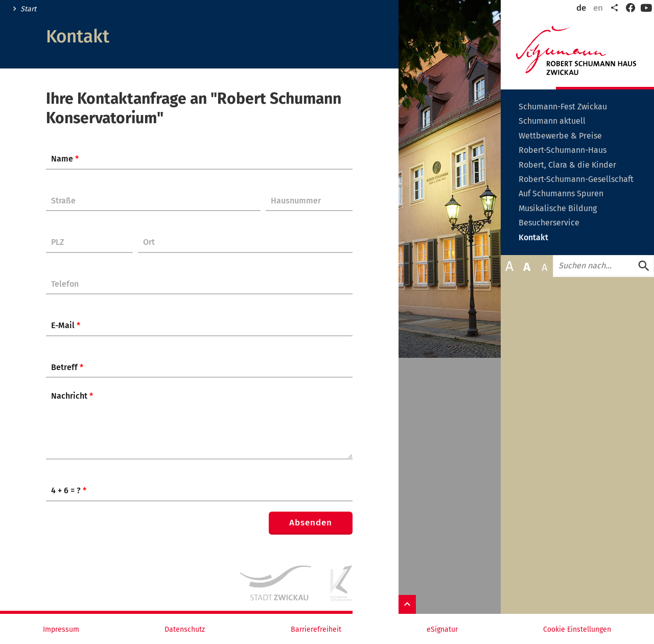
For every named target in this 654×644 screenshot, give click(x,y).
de (581, 8)
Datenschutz (185, 630)
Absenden (311, 523)
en (598, 8)
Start (28, 9)
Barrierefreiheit (316, 630)
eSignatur (442, 630)
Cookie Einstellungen (577, 630)
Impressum (61, 630)
